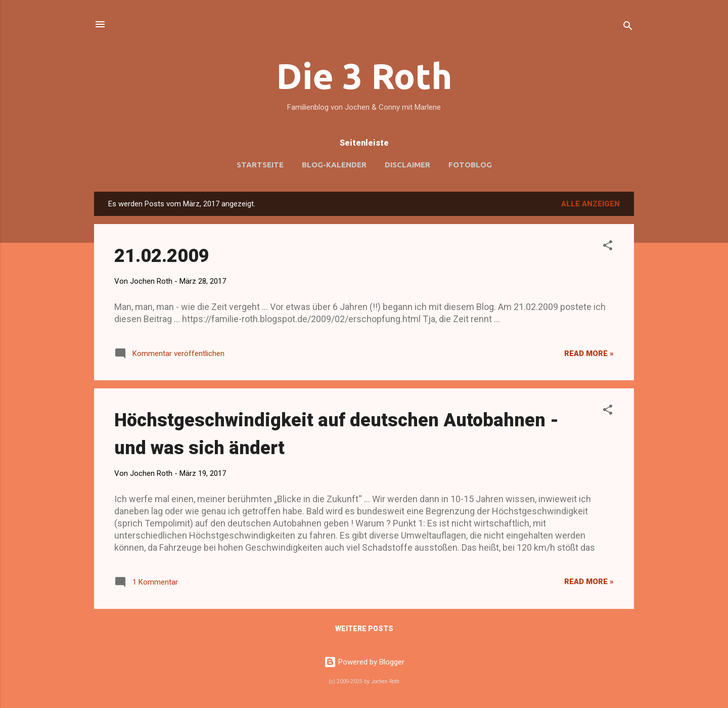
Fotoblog (470, 165)
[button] (608, 247)
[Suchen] (628, 28)
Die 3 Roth (364, 76)
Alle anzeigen (590, 204)
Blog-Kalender (334, 165)
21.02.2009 (162, 256)
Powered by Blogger (364, 662)
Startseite (260, 165)
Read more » (589, 353)
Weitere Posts (364, 629)
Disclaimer (407, 165)
